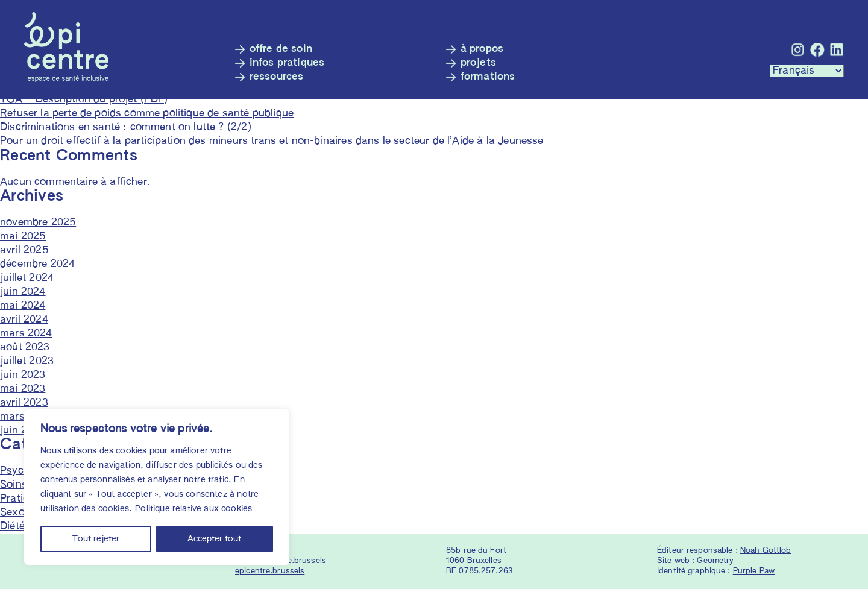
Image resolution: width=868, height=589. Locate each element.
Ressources (277, 77)
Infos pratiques (287, 63)
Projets (478, 63)
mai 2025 (23, 237)
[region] (157, 487)
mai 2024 (23, 306)
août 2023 (25, 348)
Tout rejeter (96, 539)
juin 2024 (23, 292)
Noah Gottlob (766, 551)
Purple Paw (754, 571)
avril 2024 (24, 320)
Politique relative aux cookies (193, 509)
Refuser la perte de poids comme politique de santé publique (147, 114)
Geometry (715, 561)
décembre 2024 (37, 264)
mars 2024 (26, 334)
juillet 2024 (27, 278)
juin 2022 (23, 431)
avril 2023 (24, 403)
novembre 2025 (38, 223)
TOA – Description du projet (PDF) (84, 100)
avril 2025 (24, 250)
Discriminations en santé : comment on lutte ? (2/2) (126, 128)
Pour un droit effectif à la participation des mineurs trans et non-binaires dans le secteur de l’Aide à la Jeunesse (272, 141)
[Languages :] (807, 71)
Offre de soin (281, 49)
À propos (482, 49)
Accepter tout (214, 539)
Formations (488, 77)
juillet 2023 (27, 361)
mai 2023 (23, 389)
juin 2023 (23, 375)
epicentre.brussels (270, 571)
